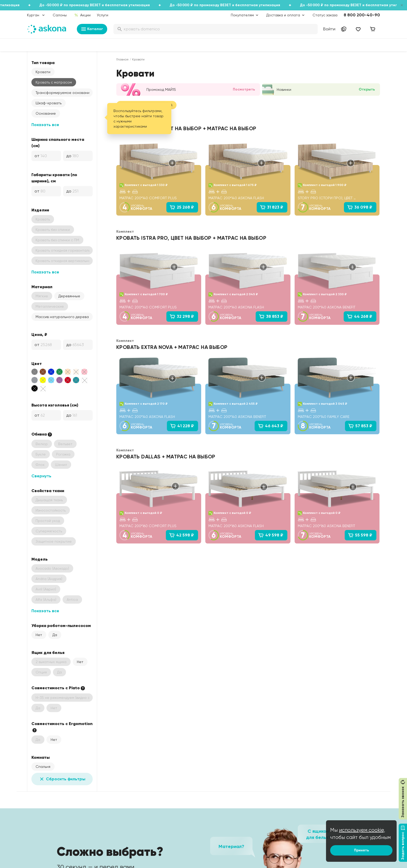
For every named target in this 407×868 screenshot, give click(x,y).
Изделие (40, 210)
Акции (82, 15)
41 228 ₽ (182, 426)
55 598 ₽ (360, 535)
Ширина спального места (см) (58, 142)
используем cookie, (362, 830)
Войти (329, 29)
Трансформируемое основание (64, 93)
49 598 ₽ (271, 535)
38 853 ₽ (271, 316)
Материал (42, 287)
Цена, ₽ (39, 334)
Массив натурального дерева (62, 317)
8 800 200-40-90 (362, 15)
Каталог (92, 29)
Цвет (37, 363)
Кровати (43, 72)
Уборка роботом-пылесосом (61, 625)
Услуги (103, 15)
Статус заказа (325, 15)
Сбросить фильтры (62, 779)
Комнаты (40, 757)
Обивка (42, 434)
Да (55, 635)
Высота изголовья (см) (55, 405)
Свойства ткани (48, 491)
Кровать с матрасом (54, 82)
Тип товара (43, 63)
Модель (40, 559)
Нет (39, 635)
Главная (122, 59)
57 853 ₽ (360, 426)
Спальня (43, 767)
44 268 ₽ (359, 316)
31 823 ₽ (272, 207)
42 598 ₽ (181, 535)
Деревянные (69, 296)
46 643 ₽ (270, 426)
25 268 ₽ (182, 207)
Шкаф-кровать (49, 103)
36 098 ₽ (360, 207)
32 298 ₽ (182, 316)
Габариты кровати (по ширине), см (54, 178)
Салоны (60, 15)
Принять (361, 850)
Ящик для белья (48, 652)
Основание (46, 113)
